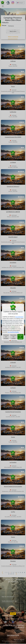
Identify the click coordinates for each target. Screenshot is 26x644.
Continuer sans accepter (6, 337)
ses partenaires (19, 317)
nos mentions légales (13, 332)
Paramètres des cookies (13, 337)
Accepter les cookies (20, 337)
